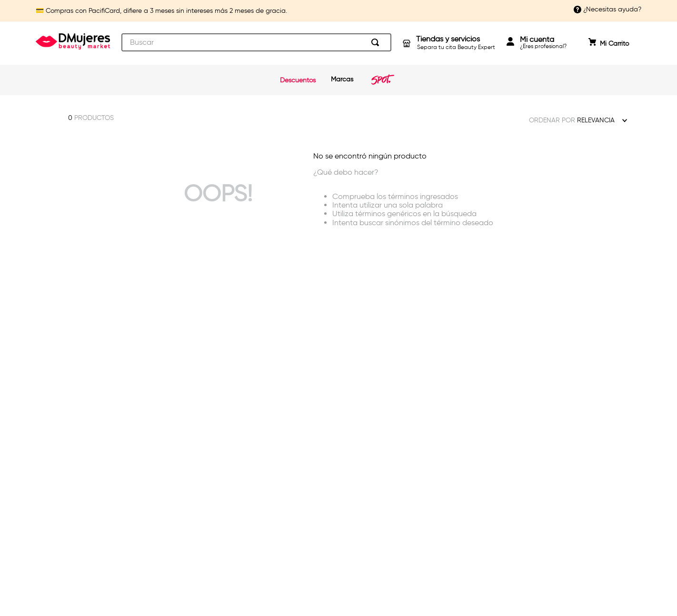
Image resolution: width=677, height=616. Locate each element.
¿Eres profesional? (543, 42)
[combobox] (256, 42)
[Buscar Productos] (377, 42)
